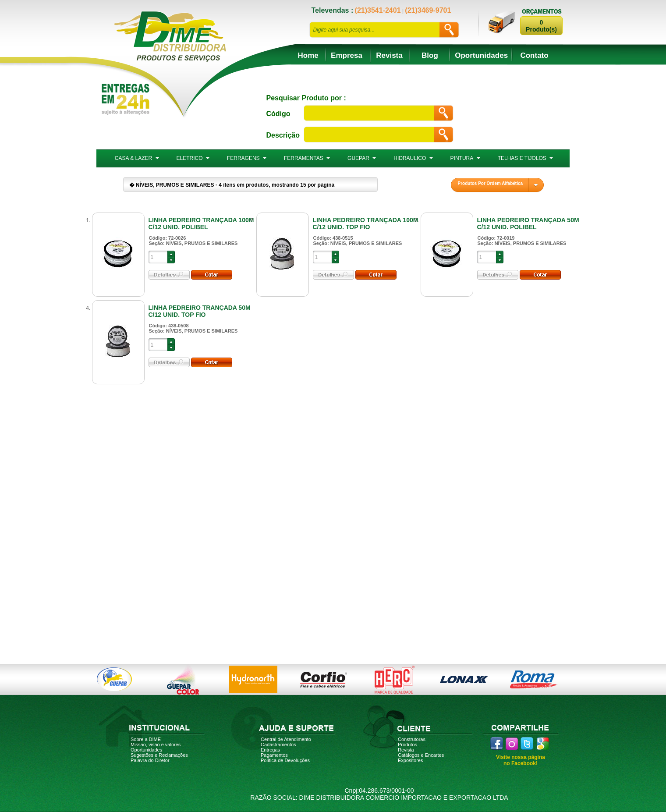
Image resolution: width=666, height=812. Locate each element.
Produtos (407, 745)
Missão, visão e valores (156, 745)
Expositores (410, 760)
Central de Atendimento (286, 739)
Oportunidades (481, 55)
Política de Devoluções (285, 760)
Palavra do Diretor (150, 760)
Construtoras (412, 739)
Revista (389, 55)
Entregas (270, 750)
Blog (430, 55)
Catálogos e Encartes (421, 755)
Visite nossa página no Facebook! (521, 760)
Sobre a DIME (146, 739)
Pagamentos (274, 755)
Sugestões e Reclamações (159, 755)
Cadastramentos (278, 745)
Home (308, 55)
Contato (534, 55)
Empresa (347, 55)
